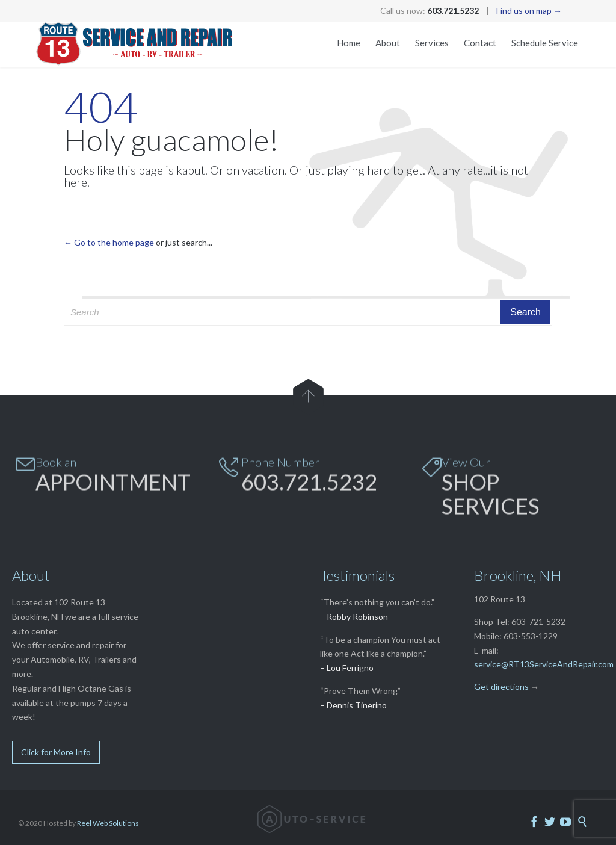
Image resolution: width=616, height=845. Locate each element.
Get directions (501, 686)
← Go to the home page (109, 242)
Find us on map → (529, 11)
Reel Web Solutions (108, 823)
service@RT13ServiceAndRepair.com (544, 664)
